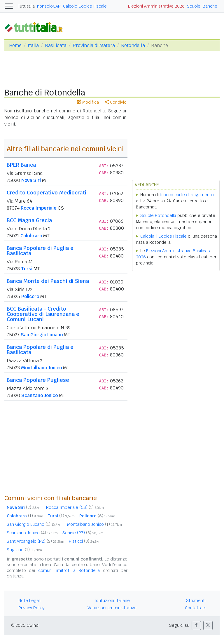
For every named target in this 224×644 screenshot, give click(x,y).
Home (15, 45)
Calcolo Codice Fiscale (85, 6)
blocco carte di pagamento (187, 195)
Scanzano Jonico (40, 395)
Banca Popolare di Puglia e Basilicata (40, 251)
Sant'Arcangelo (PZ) (35, 541)
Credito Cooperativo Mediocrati (47, 193)
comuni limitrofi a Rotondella (69, 570)
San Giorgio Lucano (42, 335)
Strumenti (196, 601)
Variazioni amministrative (112, 608)
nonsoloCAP (49, 6)
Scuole (194, 6)
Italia (33, 45)
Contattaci (195, 608)
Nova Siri (31, 180)
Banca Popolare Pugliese (38, 380)
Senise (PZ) (83, 533)
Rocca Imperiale (39, 208)
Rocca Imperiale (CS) (75, 507)
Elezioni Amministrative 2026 (156, 6)
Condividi (116, 102)
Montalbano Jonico (41, 368)
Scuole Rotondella (158, 215)
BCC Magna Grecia (29, 220)
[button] (196, 625)
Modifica (88, 102)
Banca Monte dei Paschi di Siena (48, 281)
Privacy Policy (32, 608)
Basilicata (56, 45)
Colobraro (31, 236)
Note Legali (29, 601)
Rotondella (133, 45)
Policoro (30, 296)
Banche (210, 6)
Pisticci (85, 541)
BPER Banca (21, 165)
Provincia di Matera (94, 45)
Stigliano (24, 550)
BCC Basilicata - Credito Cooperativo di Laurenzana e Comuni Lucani (43, 314)
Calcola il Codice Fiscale (163, 236)
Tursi (27, 269)
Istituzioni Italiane (112, 601)
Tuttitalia (26, 6)
